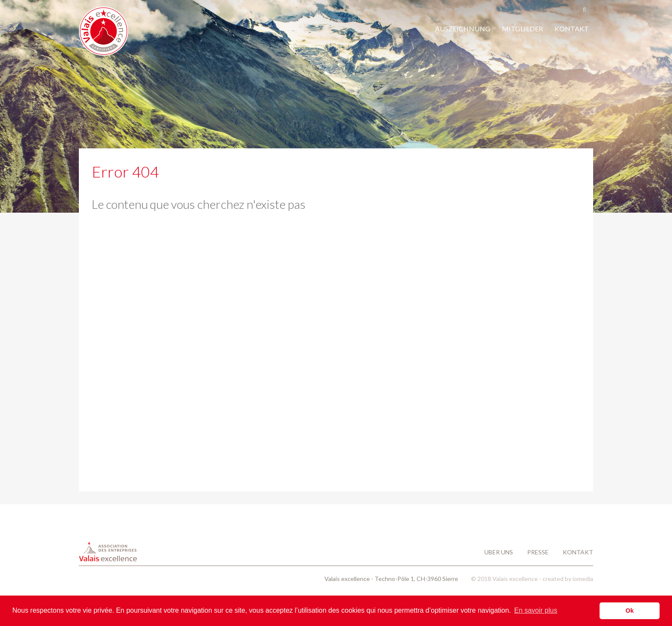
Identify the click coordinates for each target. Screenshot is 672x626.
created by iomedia (568, 579)
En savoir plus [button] (536, 610)
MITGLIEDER (522, 29)
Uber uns (499, 552)
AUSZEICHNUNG (463, 29)
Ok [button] (630, 611)
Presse (538, 552)
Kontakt (578, 552)
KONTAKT (572, 29)
